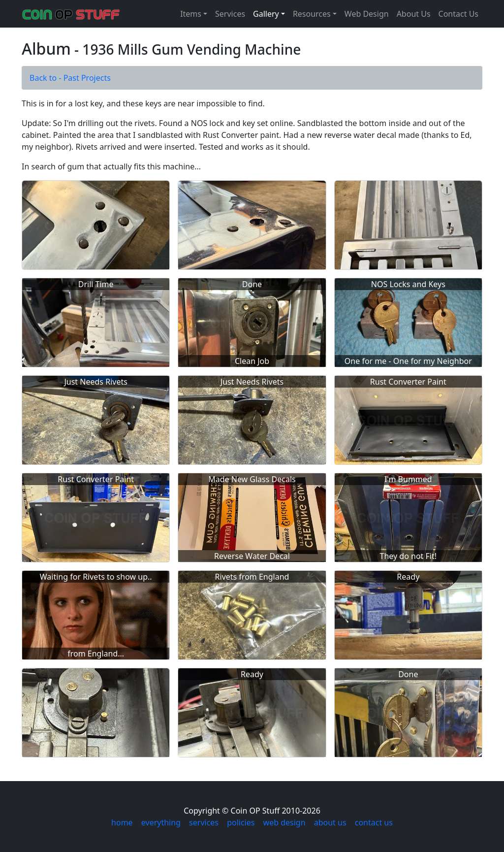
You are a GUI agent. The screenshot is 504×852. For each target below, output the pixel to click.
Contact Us (458, 14)
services (204, 822)
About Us (414, 14)
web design (284, 822)
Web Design (367, 14)
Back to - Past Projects (70, 78)
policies (241, 822)
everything (161, 822)
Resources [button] (312, 14)
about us (330, 822)
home (122, 822)
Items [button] (191, 14)
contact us (374, 822)
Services (230, 14)
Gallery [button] (266, 14)
